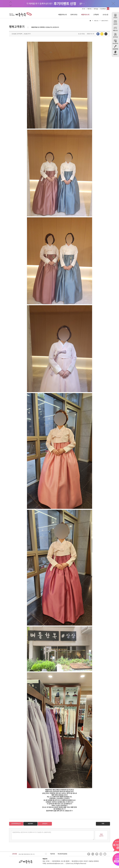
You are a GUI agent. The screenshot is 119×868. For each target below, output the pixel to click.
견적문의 (45, 824)
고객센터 (96, 15)
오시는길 (105, 15)
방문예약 (30, 824)
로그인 (84, 9)
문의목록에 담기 (16, 824)
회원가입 (89, 9)
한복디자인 (74, 15)
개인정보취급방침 (62, 854)
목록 (103, 824)
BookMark (103, 9)
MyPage (96, 9)
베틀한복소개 (62, 15)
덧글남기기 (101, 835)
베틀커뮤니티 (85, 15)
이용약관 (52, 854)
